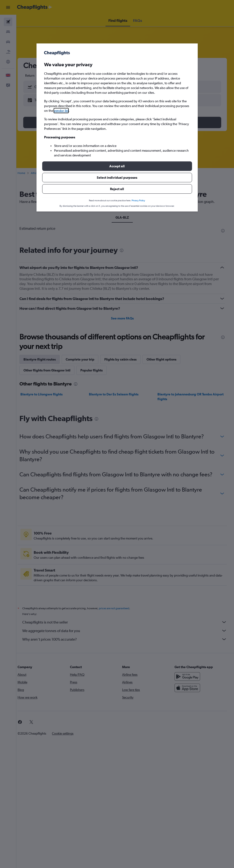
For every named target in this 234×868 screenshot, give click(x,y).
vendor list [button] (61, 111)
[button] (117, 166)
